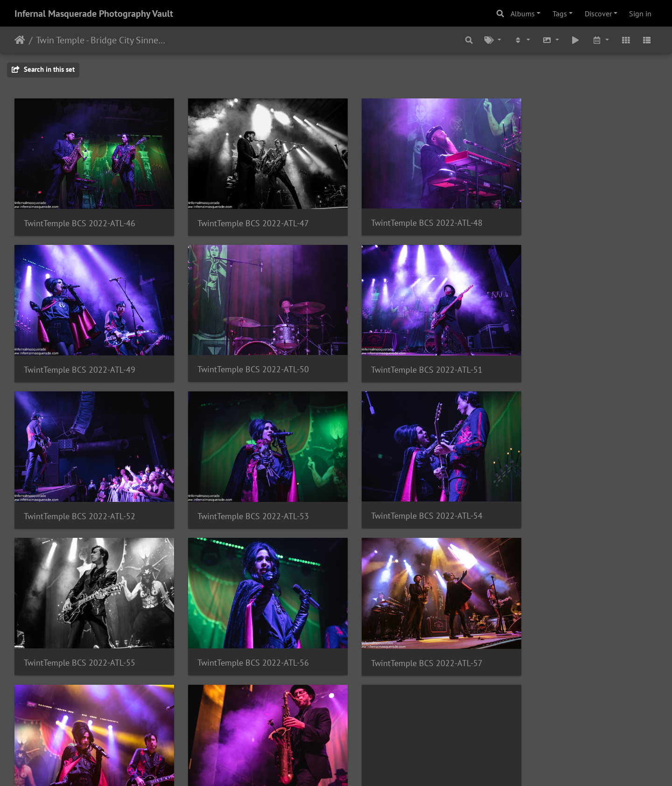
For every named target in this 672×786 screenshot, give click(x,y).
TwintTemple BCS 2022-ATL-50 (80, 356)
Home (20, 40)
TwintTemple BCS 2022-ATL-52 (408, 357)
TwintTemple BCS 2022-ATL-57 (572, 497)
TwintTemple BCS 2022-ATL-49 (572, 217)
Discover (598, 14)
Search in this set (43, 69)
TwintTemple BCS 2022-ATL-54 (80, 497)
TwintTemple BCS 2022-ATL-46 (80, 217)
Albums (523, 14)
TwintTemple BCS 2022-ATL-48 (408, 216)
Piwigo (355, 766)
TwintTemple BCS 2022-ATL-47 (244, 217)
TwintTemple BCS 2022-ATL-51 (244, 357)
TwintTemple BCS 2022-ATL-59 (244, 636)
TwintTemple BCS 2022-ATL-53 (572, 357)
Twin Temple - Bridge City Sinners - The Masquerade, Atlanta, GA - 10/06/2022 (101, 40)
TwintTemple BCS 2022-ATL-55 (244, 497)
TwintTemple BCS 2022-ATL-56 (408, 497)
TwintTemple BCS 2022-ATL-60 (408, 683)
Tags (560, 14)
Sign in (640, 14)
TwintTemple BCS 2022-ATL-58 (80, 636)
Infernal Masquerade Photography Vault (94, 14)
